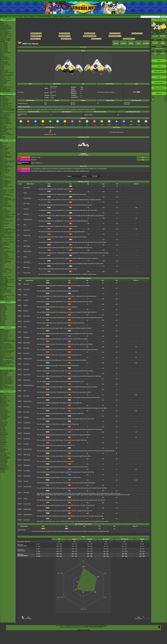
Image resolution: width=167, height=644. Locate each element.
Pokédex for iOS (4, 224)
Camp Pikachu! (3, 375)
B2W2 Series (3, 322)
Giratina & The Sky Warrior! (6, 345)
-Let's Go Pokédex (4, 33)
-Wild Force (3, 464)
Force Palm (27, 230)
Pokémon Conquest (4, 215)
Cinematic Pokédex (4, 62)
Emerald (2, 250)
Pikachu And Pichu (4, 372)
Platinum (2, 228)
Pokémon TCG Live (4, 173)
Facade (26, 305)
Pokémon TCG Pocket (5, 158)
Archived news (3, 23)
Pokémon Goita (4, 298)
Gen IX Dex (83, 47)
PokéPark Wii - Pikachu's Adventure (6, 235)
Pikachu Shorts (8, 368)
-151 (1, 421)
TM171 (20, 493)
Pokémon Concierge (5, 132)
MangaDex (3, 305)
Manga (8, 302)
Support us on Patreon (83, 630)
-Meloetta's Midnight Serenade (7, 351)
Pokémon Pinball (4, 279)
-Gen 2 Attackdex (4, 44)
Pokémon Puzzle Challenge (6, 270)
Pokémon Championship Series (7, 73)
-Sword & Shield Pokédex (6, 34)
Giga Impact (27, 465)
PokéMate (2, 264)
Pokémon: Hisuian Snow (6, 122)
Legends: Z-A (3, 147)
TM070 (20, 369)
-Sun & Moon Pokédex (5, 32)
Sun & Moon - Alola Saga (6, 108)
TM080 (20, 380)
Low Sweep (27, 321)
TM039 (20, 321)
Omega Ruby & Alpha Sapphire (7, 190)
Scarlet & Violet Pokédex (45, 17)
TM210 (20, 515)
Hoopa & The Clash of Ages (6, 357)
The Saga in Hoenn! (5, 102)
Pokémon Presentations (5, 80)
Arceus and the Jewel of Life (6, 346)
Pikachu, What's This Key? (6, 387)
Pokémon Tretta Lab (5, 212)
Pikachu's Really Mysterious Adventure (6, 384)
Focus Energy (27, 198)
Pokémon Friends (4, 150)
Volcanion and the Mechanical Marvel (7, 359)
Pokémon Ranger (4, 258)
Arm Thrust (27, 203)
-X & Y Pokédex (4, 30)
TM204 (20, 509)
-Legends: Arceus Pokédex (6, 36)
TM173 (20, 499)
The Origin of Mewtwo (5, 330)
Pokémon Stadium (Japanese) (7, 280)
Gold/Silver (3, 266)
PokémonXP (3, 74)
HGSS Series (3, 320)
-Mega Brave (3, 449)
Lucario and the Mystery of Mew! (7, 340)
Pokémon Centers (4, 71)
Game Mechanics (4, 63)
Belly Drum (27, 267)
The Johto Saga (4, 101)
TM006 (20, 289)
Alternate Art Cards (4, 399)
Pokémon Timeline (4, 70)
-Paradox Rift (3, 420)
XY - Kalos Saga (4, 107)
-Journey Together (4, 411)
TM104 (20, 423)
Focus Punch (27, 273)
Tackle (25, 193)
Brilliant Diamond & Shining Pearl (7, 161)
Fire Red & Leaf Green (5, 249)
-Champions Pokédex (5, 40)
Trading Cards (8, 391)
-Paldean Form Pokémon (6, 91)
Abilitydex (2, 56)
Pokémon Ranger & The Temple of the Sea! (8, 342)
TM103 (20, 417)
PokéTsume (3, 138)
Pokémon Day (3, 79)
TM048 (20, 337)
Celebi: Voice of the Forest (6, 336)
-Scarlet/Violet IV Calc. (5, 64)
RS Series (2, 314)
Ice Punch (26, 364)
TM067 (20, 353)
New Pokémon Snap (5, 171)
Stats (138, 43)
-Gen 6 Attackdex (4, 48)
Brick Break (27, 343)
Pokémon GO (3, 151)
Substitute (26, 417)
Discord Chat (3, 86)
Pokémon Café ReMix (5, 152)
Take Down (27, 284)
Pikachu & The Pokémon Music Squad (7, 388)
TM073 (20, 375)
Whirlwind (26, 214)
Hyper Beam (27, 476)
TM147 (20, 455)
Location (123, 43)
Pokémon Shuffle (4, 198)
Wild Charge (27, 246)
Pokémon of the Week (5, 65)
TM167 (20, 487)
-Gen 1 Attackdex (4, 43)
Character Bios (3, 98)
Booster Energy (49, 134)
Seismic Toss (27, 235)
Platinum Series (4, 318)
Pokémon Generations (5, 119)
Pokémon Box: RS (4, 255)
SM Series (2, 325)
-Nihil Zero (2, 445)
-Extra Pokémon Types (5, 395)
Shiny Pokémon (4, 117)
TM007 (20, 295)
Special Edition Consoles (6, 290)
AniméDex (2, 97)
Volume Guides (3, 310)
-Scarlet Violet (3, 424)
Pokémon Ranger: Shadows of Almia (7, 240)
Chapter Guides (4, 308)
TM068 (20, 359)
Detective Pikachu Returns (6, 157)
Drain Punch (27, 375)
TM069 (20, 364)
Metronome (27, 380)
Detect (25, 257)
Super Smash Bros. (4, 283)
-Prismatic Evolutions (5, 412)
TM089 (20, 407)
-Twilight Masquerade (5, 417)
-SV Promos (3, 437)
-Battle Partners (4, 455)
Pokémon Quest (4, 185)
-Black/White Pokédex (5, 29)
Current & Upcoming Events (6, 87)
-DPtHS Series (3, 430)
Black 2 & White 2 (4, 210)
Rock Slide (26, 396)
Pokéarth (68, 17)
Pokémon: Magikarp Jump (6, 181)
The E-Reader (3, 263)
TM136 (20, 449)
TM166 (20, 481)
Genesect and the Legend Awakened (6, 353)
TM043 (20, 327)
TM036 (20, 316)
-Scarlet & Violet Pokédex (6, 38)
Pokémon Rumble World (5, 199)
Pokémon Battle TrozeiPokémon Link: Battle (7, 193)
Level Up (84, 176)
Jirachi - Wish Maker (5, 338)
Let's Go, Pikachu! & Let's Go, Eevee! (7, 178)
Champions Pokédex (58, 17)
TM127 (20, 439)
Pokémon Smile (4, 169)
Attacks (131, 43)
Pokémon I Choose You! (5, 360)
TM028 (20, 311)
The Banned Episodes (5, 116)
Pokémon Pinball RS (5, 256)
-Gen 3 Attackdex (4, 45)
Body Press (27, 407)
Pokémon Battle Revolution (6, 236)
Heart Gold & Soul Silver (6, 229)
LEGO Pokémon (4, 81)
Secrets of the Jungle (5, 364)
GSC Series (3, 313)
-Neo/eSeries (3, 432)
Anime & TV (8, 94)
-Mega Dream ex (4, 447)
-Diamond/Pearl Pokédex (6, 28)
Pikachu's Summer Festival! (6, 377)
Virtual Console (3, 289)
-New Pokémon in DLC (5, 90)
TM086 (20, 396)
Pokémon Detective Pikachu (6, 366)
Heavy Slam (27, 262)
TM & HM (95, 176)
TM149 (20, 460)
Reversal (26, 444)
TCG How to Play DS (5, 223)
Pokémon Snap (4, 278)
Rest (25, 391)
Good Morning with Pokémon (7, 129)
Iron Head (26, 412)
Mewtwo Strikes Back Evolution (7, 363)
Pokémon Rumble (4, 231)
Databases (8, 19)
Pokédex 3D (3, 219)
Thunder (26, 481)
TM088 (20, 401)
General (116, 43)
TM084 (20, 385)
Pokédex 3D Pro (4, 220)
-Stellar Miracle (3, 460)
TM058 (20, 343)
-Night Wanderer (4, 461)
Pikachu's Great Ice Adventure (7, 381)
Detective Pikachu (4, 184)
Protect (25, 295)
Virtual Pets (3, 293)
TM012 (20, 300)
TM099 (20, 412)
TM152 (20, 465)
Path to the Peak (4, 126)
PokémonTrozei (4, 260)
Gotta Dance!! (3, 376)
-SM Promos (3, 439)
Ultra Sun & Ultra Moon (5, 177)
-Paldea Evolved (4, 423)
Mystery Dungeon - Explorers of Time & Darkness (7, 243)
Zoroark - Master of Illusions (6, 347)
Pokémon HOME (4, 163)
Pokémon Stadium (4, 281)
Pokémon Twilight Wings (6, 120)
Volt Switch (27, 337)
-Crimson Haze (3, 463)
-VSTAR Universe (4, 466)
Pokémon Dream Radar (5, 211)
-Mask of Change (4, 462)
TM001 (20, 284)
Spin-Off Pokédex (4, 57)
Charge (26, 241)
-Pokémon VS (3, 468)
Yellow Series (3, 312)
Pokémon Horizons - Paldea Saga (8, 112)
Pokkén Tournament (5, 203)
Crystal (2, 268)
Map (143, 157)
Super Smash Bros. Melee (6, 272)
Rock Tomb (27, 316)
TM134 (20, 444)
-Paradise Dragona (4, 459)
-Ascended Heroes (4, 404)
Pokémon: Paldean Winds (6, 123)
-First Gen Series (4, 433)
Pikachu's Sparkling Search (6, 382)
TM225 (20, 520)
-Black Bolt (2, 408)
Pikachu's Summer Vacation (6, 370)
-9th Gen (2, 67)
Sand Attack (27, 188)
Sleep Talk (26, 369)
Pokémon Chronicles (5, 113)
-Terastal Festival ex (5, 456)
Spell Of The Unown (5, 334)
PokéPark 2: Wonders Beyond (7, 216)
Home (10, 17)
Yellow (2, 275)
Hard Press (27, 520)
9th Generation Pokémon (6, 89)
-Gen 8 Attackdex (4, 50)
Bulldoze (26, 311)
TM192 (20, 504)
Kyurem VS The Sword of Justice (7, 350)
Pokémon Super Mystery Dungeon (8, 200)
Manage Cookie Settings (100, 626)
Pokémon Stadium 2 (5, 269)
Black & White (3, 209)
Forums (15, 17)
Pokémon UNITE (4, 154)
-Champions (3, 66)
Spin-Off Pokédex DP (5, 58)
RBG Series (3, 311)
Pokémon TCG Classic (5, 401)
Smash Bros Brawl (4, 245)
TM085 (20, 391)
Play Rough (27, 439)
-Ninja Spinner (3, 444)
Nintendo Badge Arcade (5, 206)
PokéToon (2, 125)
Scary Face (27, 289)
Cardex (2, 60)
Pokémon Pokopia (4, 149)
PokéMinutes (3, 127)
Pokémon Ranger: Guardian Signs (8, 230)
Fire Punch (26, 353)
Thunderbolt (27, 433)
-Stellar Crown (3, 414)
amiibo (2, 294)
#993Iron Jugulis (138, 618)
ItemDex (2, 54)
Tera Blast (26, 493)
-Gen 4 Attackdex (4, 46)
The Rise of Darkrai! (5, 344)
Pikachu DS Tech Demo (5, 261)
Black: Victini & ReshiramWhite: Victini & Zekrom (7, 349)
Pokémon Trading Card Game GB (8, 282)
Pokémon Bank (3, 191)
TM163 (20, 476)
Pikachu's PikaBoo (4, 373)
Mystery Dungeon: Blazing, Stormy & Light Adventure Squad (8, 233)
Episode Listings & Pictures (6, 96)
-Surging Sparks (4, 413)
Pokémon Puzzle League (6, 276)
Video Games (8, 140)
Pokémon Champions (5, 148)
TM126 (20, 433)
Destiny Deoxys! (4, 339)
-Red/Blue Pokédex (4, 25)
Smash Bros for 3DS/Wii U (6, 205)
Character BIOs (4, 306)
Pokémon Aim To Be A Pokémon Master (7, 111)
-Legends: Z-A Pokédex (5, 39)
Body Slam (26, 348)
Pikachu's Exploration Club (6, 380)
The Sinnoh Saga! (4, 105)
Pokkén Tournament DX (5, 183)
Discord (26, 17)
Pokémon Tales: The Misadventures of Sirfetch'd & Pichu (7, 135)
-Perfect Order (3, 403)
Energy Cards (3, 398)
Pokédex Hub (33, 17)
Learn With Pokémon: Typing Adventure (6, 221)
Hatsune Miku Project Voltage (7, 75)
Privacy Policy (89, 626)
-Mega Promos (3, 435)
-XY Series (2, 428)
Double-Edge (27, 509)
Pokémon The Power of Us (6, 361)
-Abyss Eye (3, 443)
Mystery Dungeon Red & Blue (7, 259)
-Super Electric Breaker (5, 458)
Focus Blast (27, 471)
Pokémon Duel (3, 204)
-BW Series (3, 429)
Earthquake (27, 460)
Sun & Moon (3, 175)
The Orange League (5, 100)
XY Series (2, 323)
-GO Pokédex (3, 37)
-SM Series (3, 427)
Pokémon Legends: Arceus (6, 162)
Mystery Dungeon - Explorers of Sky (7, 238)
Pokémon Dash (4, 253)
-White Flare (3, 409)
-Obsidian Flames (4, 422)
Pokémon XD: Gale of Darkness (7, 252)
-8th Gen (2, 68)
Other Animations (4, 130)
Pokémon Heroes (4, 337)
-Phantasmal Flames (5, 405)
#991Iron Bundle (28, 618)
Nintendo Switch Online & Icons (7, 295)
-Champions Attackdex (5, 53)
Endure (25, 332)
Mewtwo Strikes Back (5, 331)
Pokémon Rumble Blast (5, 218)
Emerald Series (4, 316)
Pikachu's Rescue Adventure (6, 371)
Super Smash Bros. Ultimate (6, 187)
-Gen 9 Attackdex (4, 52)
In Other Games (4, 288)
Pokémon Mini (3, 271)
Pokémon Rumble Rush (5, 182)
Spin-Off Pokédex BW (5, 59)
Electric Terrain (28, 449)
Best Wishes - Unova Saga (6, 106)
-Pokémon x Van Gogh (5, 78)
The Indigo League (4, 99)
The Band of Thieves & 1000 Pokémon (6, 196)
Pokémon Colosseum (5, 251)
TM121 (20, 428)
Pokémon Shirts (4, 83)
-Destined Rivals (4, 410)
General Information (5, 304)
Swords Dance (28, 401)
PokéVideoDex (3, 128)
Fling (25, 327)
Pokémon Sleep (4, 155)
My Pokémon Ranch (5, 244)
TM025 (20, 305)
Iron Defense (27, 423)
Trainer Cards (3, 397)
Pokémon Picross (4, 201)
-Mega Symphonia (4, 450)
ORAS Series (3, 324)
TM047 (20, 332)
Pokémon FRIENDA (5, 300)
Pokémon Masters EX (5, 153)
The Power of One (4, 333)
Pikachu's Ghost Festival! (6, 378)
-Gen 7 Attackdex (4, 49)
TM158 (20, 471)
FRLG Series (3, 315)
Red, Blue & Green (4, 274)
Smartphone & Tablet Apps (6, 292)
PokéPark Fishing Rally (5, 262)
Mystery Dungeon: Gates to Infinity (8, 214)
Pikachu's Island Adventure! (6, 379)
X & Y (1, 189)
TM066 (20, 348)
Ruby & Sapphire (4, 248)
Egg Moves (146, 43)
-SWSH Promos (4, 438)
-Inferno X (2, 448)
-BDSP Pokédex (4, 35)
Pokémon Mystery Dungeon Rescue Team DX (6, 167)
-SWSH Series (3, 425)
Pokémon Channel (4, 254)
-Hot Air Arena (3, 454)
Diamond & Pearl (4, 226)
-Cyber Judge (3, 465)
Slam (25, 225)
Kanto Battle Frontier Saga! (6, 103)
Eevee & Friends (4, 386)
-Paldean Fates (3, 419)
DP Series (2, 317)
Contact (20, 17)
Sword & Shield (4, 160)
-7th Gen (2, 69)
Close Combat (27, 251)
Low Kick (26, 300)
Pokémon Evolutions (5, 121)
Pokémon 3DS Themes (5, 291)
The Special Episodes (5, 115)
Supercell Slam (28, 515)
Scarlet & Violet (3, 145)
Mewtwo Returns (4, 335)
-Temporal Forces (4, 418)
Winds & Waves (4, 143)
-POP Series (3, 441)
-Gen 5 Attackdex (4, 47)
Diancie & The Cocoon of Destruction (6, 355)
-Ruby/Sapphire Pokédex (6, 27)
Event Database (4, 88)
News (1, 22)
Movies (8, 327)
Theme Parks (3, 84)
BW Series (2, 321)
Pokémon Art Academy (5, 194)
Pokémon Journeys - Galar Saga (7, 109)
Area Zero (34, 160)
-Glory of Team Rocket (5, 453)
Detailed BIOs (3, 307)
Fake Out (26, 209)
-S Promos (2, 471)
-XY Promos (3, 440)
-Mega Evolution (4, 407)
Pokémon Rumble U (5, 213)
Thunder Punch (28, 219)
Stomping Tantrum (28, 385)
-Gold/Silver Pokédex (5, 26)
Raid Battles (3, 400)
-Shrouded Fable (4, 415)
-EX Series (2, 431)
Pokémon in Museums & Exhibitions (6, 76)
